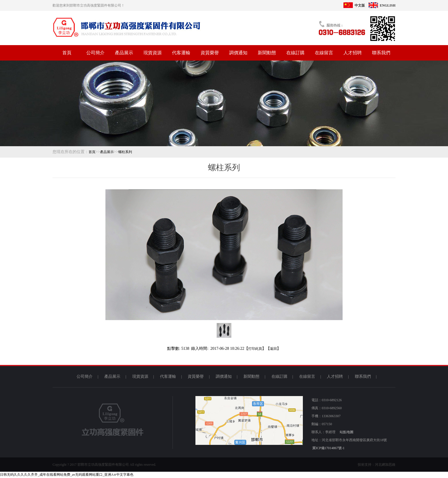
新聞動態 (267, 53)
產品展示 (124, 53)
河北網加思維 (385, 465)
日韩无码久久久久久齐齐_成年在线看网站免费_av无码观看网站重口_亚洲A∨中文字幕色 (67, 475)
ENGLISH (382, 5)
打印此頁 (255, 349)
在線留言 (324, 53)
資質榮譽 (210, 53)
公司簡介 (95, 53)
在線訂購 (295, 53)
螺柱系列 (125, 152)
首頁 (67, 53)
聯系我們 (381, 53)
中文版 (354, 5)
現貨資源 (153, 53)
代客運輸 (181, 53)
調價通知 (238, 53)
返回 (273, 349)
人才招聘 (353, 53)
